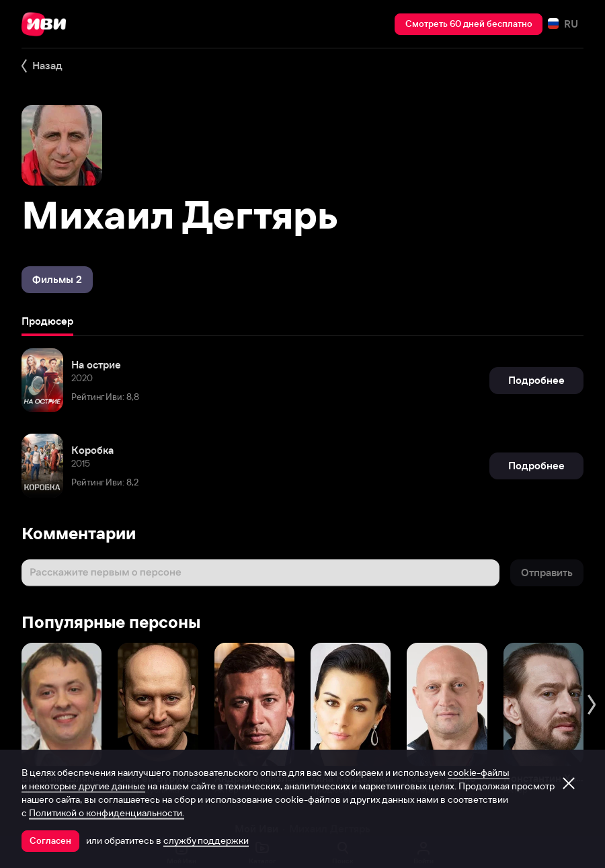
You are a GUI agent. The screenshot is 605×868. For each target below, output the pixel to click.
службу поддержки (206, 840)
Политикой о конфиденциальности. (107, 813)
